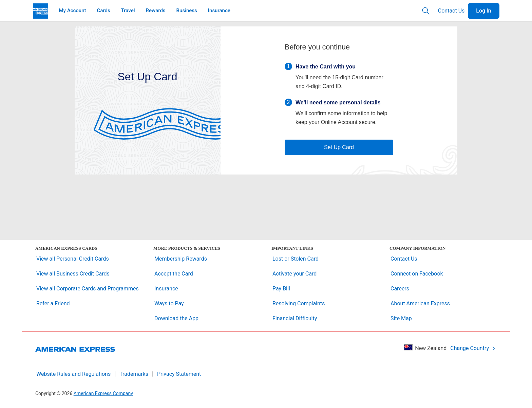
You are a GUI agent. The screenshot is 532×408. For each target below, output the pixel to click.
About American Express (420, 303)
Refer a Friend (53, 303)
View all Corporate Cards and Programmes (88, 289)
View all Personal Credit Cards (73, 259)
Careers (400, 289)
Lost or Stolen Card (296, 259)
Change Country (473, 348)
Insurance (166, 289)
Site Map (401, 318)
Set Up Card (339, 147)
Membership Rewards (181, 259)
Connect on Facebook (417, 274)
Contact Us (451, 11)
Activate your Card (294, 274)
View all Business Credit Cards (73, 274)
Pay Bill (281, 289)
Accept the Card (174, 274)
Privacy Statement (179, 374)
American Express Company (103, 393)
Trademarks (134, 374)
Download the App (176, 318)
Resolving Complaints (299, 303)
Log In (483, 11)
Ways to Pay (169, 303)
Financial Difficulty (295, 318)
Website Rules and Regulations (73, 374)
